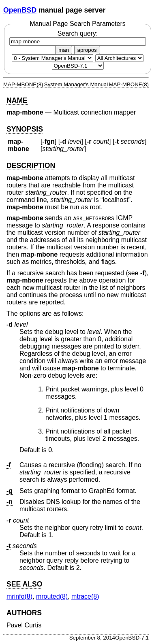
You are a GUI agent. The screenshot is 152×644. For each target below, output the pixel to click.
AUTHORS (24, 613)
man (64, 50)
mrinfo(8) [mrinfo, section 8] (19, 596)
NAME (17, 100)
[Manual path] (78, 66)
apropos (87, 50)
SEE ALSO (24, 584)
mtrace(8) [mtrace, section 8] (85, 596)
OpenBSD (20, 10)
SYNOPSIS (25, 129)
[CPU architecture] (119, 58)
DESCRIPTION (31, 166)
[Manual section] (52, 58)
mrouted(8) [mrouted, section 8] (52, 596)
